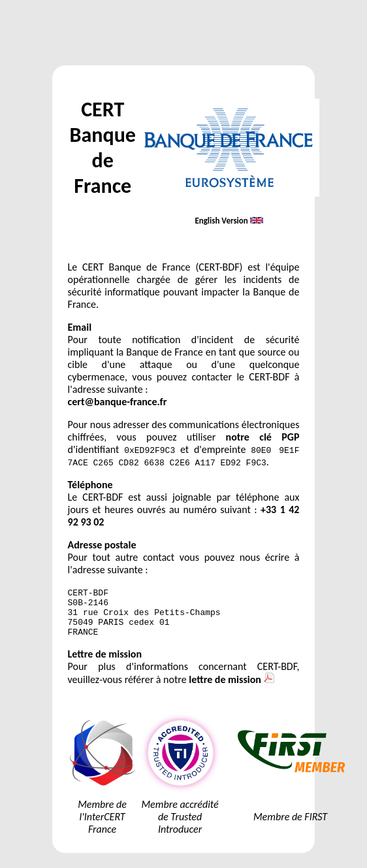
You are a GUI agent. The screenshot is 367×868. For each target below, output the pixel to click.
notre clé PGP (263, 437)
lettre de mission (231, 689)
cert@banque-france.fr (118, 402)
